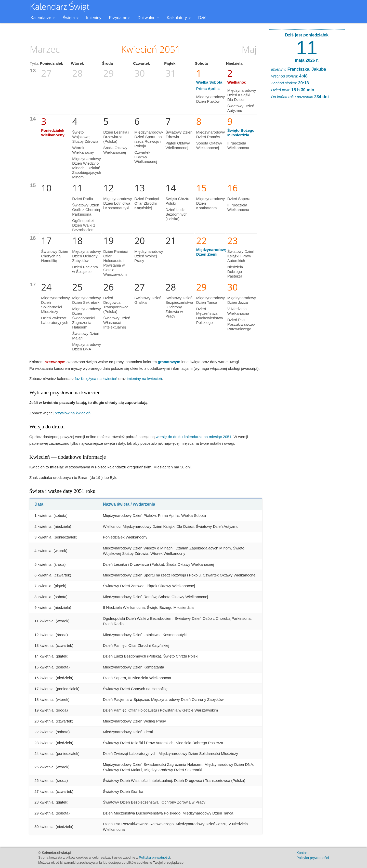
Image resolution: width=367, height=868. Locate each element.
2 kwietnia (43, 526)
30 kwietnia (44, 827)
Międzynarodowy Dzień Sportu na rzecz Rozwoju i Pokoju (149, 139)
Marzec (45, 49)
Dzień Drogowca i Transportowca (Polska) (116, 305)
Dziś (202, 18)
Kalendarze (43, 18)
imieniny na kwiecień (145, 379)
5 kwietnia (43, 564)
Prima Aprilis (208, 89)
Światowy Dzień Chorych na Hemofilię (55, 256)
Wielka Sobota (209, 82)
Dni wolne (148, 18)
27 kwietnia (44, 791)
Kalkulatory (179, 18)
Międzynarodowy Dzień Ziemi (212, 252)
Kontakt (302, 853)
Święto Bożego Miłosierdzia (241, 133)
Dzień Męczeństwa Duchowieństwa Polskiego (210, 316)
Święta (70, 18)
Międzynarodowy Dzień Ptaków (211, 99)
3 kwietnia (43, 537)
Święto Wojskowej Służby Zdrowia (85, 137)
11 (307, 48)
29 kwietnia (44, 813)
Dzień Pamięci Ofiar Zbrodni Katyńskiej (147, 203)
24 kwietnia (44, 753)
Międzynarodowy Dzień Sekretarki (87, 300)
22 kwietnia (44, 732)
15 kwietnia (44, 667)
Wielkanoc (237, 82)
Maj (249, 49)
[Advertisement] (307, 185)
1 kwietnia (43, 515)
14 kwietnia (44, 656)
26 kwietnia (44, 780)
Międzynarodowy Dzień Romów (211, 134)
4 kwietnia (43, 551)
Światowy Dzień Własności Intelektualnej (117, 323)
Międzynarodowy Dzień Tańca (211, 300)
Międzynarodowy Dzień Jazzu (242, 300)
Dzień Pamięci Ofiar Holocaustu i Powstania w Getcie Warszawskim (115, 263)
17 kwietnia (44, 689)
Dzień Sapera (239, 199)
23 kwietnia (44, 743)
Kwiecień (139, 49)
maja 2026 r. (307, 60)
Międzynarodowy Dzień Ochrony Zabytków (87, 256)
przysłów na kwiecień (73, 413)
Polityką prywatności (154, 857)
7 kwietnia (43, 586)
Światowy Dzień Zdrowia (179, 134)
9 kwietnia (43, 607)
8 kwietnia (43, 597)
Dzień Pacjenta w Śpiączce (85, 269)
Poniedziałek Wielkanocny (53, 133)
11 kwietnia (44, 621)
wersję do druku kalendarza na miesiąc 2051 (194, 437)
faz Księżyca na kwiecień (96, 379)
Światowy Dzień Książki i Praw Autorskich (241, 256)
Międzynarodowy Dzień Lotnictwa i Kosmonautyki (118, 203)
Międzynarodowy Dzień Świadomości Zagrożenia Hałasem (87, 318)
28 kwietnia (44, 802)
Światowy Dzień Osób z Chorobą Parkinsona (86, 210)
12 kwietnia (44, 635)
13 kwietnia (44, 645)
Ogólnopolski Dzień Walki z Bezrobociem (84, 225)
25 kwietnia (44, 767)
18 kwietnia (44, 699)
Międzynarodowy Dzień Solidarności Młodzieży (55, 305)
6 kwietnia (43, 575)
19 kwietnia (44, 710)
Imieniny (94, 18)
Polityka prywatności (313, 858)
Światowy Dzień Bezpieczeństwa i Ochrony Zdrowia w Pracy (179, 307)
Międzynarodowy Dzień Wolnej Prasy (149, 256)
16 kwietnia (44, 678)
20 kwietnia (44, 721)
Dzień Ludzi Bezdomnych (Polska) (176, 214)
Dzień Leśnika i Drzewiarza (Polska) (116, 137)
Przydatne (119, 18)
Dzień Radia (83, 199)
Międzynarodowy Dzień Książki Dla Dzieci (242, 95)
